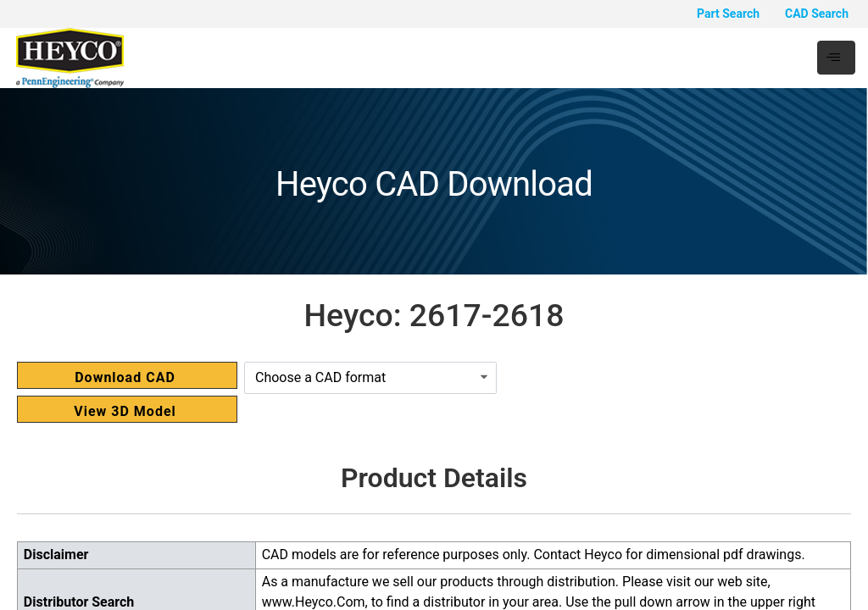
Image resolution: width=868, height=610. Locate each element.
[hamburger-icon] (836, 58)
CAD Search (817, 14)
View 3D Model (125, 411)
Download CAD (125, 377)
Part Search (728, 14)
